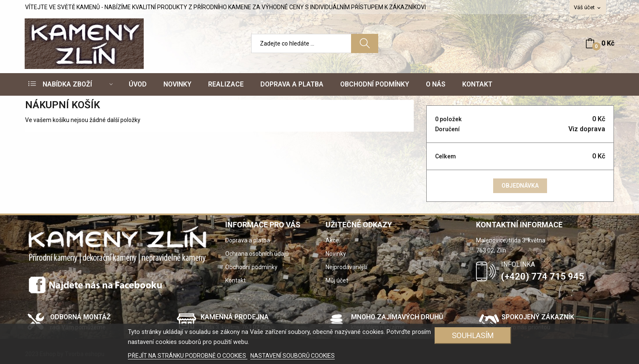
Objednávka (520, 186)
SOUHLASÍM (473, 335)
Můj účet (337, 280)
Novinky (336, 254)
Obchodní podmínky (251, 267)
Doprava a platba (248, 240)
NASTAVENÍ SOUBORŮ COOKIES (293, 356)
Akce (332, 240)
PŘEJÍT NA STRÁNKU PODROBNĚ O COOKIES (188, 356)
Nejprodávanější (346, 267)
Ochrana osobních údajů (257, 254)
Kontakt (235, 280)
